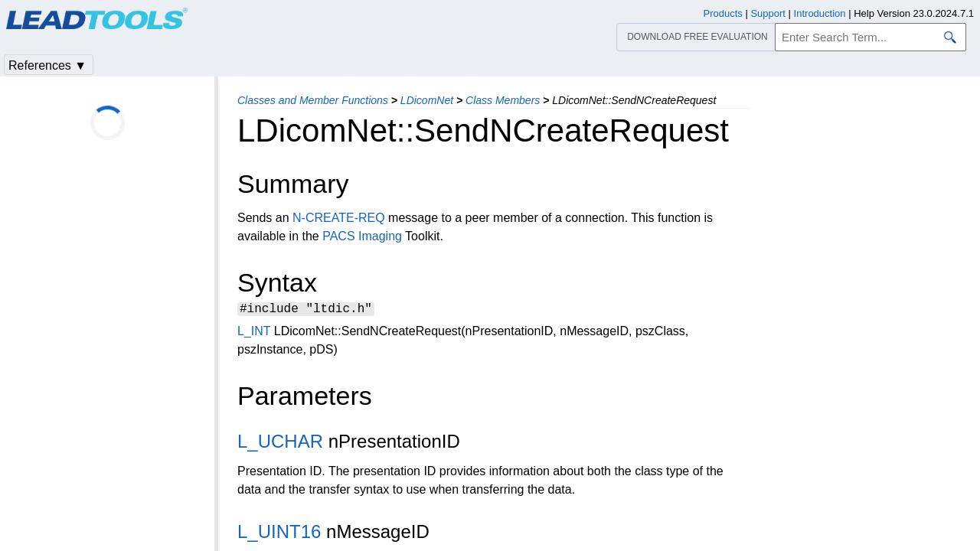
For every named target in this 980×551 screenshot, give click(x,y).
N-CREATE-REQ (339, 218)
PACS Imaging (362, 236)
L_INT (254, 333)
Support (768, 13)
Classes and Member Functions (313, 100)
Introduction (820, 13)
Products (723, 13)
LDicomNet (427, 100)
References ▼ (47, 65)
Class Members (503, 100)
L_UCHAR (280, 443)
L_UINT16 (279, 534)
